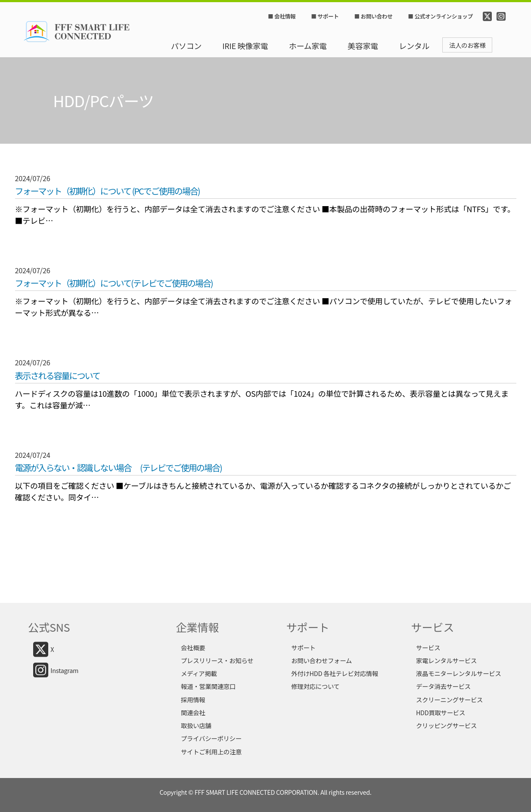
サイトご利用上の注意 (211, 752)
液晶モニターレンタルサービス (459, 673)
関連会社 (193, 712)
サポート (303, 647)
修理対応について (315, 686)
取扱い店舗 (196, 725)
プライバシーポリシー (211, 738)
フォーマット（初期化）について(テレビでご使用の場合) (114, 283)
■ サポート (325, 16)
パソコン (186, 46)
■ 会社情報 (282, 16)
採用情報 (193, 699)
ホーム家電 (308, 46)
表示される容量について (57, 376)
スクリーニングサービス (449, 699)
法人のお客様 (467, 45)
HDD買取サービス (441, 712)
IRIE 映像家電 (245, 46)
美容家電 (363, 46)
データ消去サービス (443, 686)
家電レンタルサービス (446, 660)
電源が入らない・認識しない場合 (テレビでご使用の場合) (118, 468)
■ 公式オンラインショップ (440, 16)
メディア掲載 (199, 673)
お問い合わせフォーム (321, 660)
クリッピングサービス (446, 725)
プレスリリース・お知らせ (217, 660)
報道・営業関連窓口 (208, 686)
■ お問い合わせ (374, 16)
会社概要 (193, 647)
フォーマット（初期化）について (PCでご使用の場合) (107, 191)
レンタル (414, 46)
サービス (428, 647)
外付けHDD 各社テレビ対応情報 (335, 673)
